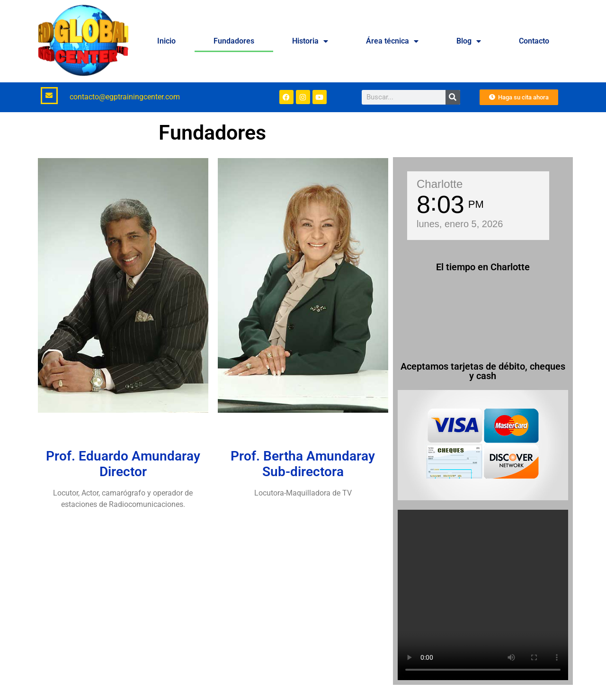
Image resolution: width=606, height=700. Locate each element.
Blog (469, 41)
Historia (310, 41)
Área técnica (392, 41)
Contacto (534, 41)
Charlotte (440, 184)
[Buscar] (453, 97)
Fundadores (234, 41)
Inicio (166, 41)
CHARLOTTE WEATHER (483, 317)
